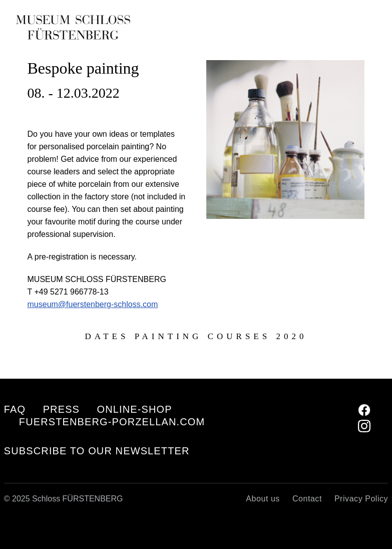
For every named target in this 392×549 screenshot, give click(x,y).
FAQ (15, 409)
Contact (307, 499)
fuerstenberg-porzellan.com (112, 422)
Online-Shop (135, 409)
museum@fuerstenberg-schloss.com (93, 304)
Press (61, 409)
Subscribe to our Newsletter (97, 451)
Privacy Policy (361, 499)
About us (263, 499)
